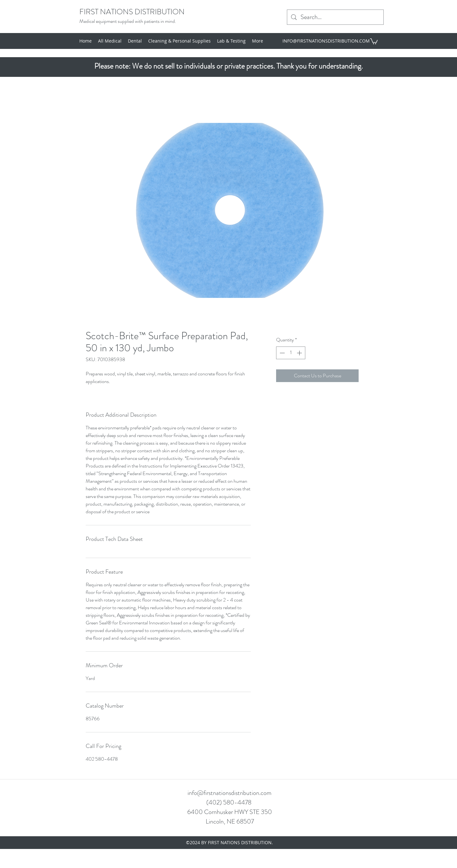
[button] (374, 41)
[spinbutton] (291, 353)
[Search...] (335, 17)
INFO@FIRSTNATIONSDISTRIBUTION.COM (326, 41)
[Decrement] (281, 353)
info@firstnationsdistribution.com (229, 793)
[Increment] (300, 353)
